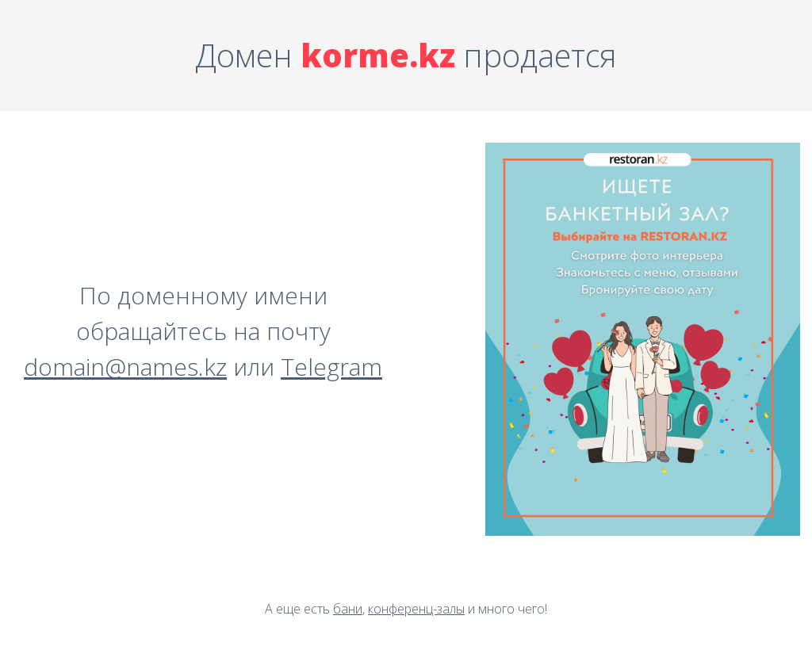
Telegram (331, 367)
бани (348, 609)
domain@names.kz (125, 367)
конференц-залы (416, 609)
